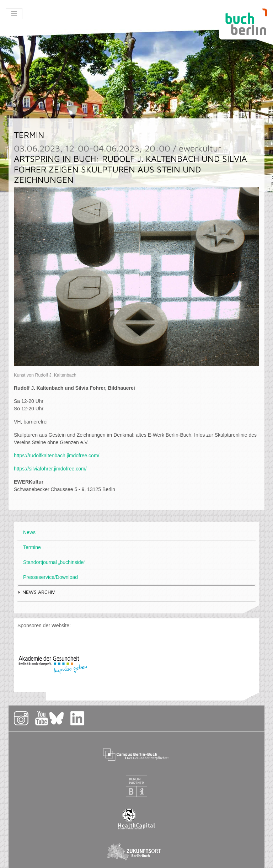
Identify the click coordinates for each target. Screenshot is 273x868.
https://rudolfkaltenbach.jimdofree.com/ (57, 456)
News (29, 532)
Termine (32, 547)
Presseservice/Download (50, 577)
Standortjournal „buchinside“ (54, 562)
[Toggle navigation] (14, 14)
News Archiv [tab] (36, 592)
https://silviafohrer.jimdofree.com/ (50, 469)
